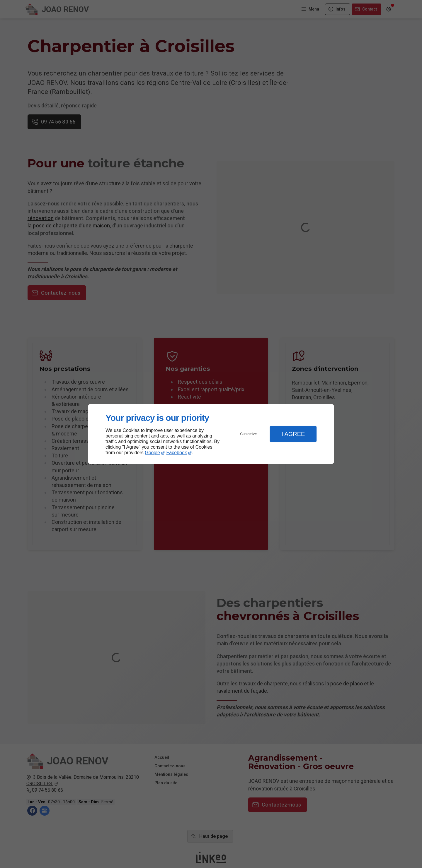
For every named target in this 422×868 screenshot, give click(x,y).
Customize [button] (249, 434)
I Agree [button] (293, 434)
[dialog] (211, 434)
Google (152, 453)
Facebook (177, 453)
